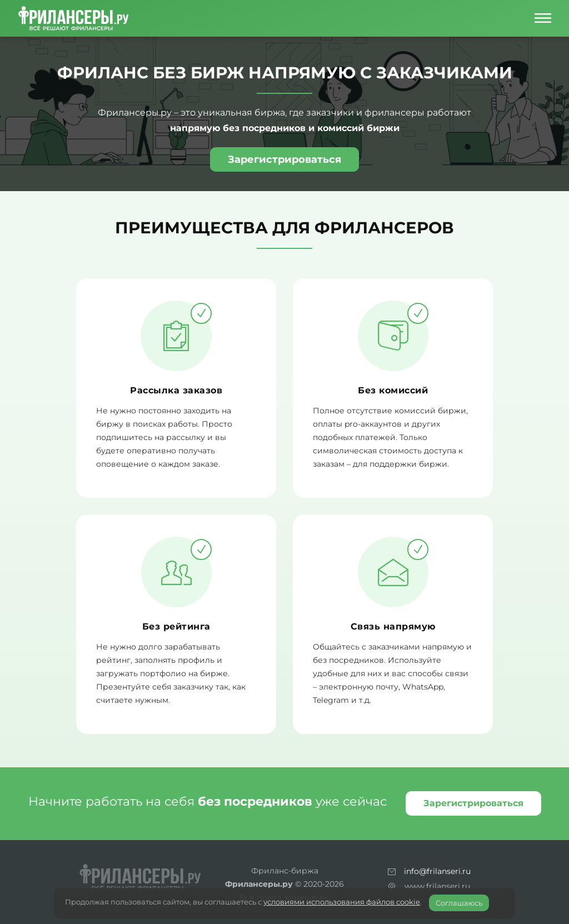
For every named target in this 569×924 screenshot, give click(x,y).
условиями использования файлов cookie (342, 902)
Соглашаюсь (459, 903)
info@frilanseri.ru (437, 871)
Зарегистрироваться (284, 159)
